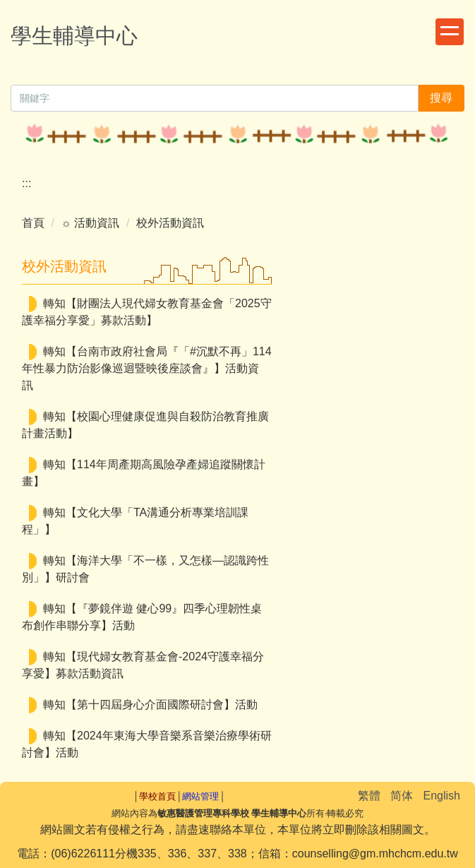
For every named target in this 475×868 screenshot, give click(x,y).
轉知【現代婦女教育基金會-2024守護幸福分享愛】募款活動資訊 (143, 665)
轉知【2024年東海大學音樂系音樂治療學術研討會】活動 (147, 744)
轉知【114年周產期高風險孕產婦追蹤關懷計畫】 (144, 473)
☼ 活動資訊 (90, 223)
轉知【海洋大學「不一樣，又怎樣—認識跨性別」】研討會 (145, 569)
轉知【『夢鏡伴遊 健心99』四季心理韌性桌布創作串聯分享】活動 (142, 617)
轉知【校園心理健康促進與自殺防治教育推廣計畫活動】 (145, 425)
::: (26, 183)
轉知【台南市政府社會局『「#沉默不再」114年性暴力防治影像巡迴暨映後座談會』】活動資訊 (147, 368)
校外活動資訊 (170, 223)
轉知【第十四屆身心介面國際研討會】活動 (150, 704)
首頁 (33, 223)
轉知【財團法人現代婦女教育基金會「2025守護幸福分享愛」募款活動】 (147, 312)
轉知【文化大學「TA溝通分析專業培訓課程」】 (135, 521)
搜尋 (441, 98)
